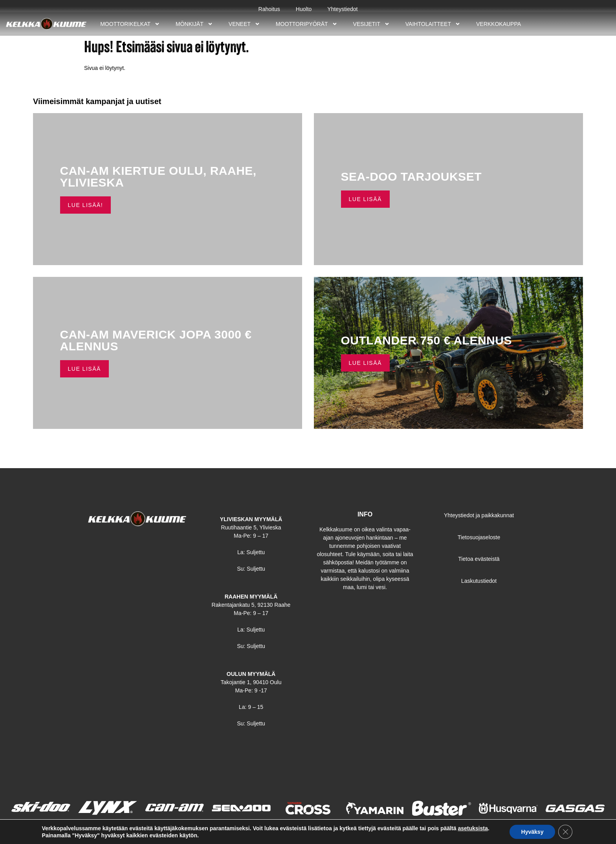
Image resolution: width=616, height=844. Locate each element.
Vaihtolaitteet (433, 24)
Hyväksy (533, 832)
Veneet (244, 24)
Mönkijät (194, 24)
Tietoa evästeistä (479, 559)
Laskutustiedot (479, 581)
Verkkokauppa (499, 24)
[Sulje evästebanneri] (565, 832)
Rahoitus (269, 9)
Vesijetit (371, 24)
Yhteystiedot (342, 9)
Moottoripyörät (307, 24)
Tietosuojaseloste (479, 537)
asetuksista (473, 828)
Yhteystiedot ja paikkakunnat (479, 515)
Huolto (304, 9)
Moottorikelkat (130, 24)
